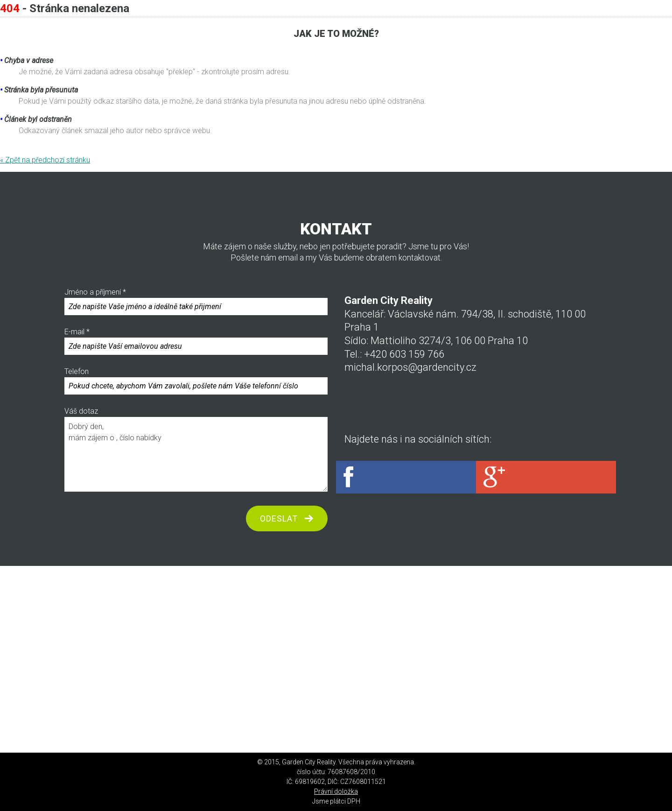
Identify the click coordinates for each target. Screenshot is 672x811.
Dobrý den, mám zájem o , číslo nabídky (196, 454)
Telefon (196, 381)
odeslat (279, 518)
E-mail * (196, 341)
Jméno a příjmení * (196, 301)
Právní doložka (336, 791)
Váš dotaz (196, 449)
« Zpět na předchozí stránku (45, 160)
